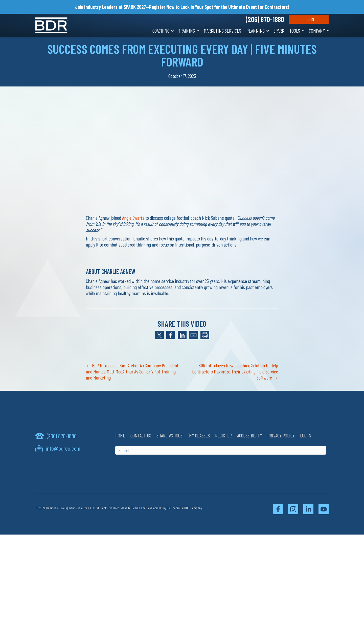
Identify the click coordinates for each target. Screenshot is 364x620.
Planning (256, 31)
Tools (295, 31)
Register (223, 435)
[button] (172, 31)
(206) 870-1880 (265, 19)
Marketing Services (222, 31)
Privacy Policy (281, 435)
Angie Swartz (133, 218)
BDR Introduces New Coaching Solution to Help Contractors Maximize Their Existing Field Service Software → (235, 371)
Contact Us (141, 435)
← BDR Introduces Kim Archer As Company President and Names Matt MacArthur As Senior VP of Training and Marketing (132, 371)
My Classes (199, 435)
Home (120, 435)
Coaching (161, 31)
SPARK (279, 31)
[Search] (221, 450)
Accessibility (250, 435)
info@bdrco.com (63, 448)
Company (317, 31)
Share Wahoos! (170, 435)
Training (187, 31)
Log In (309, 19)
